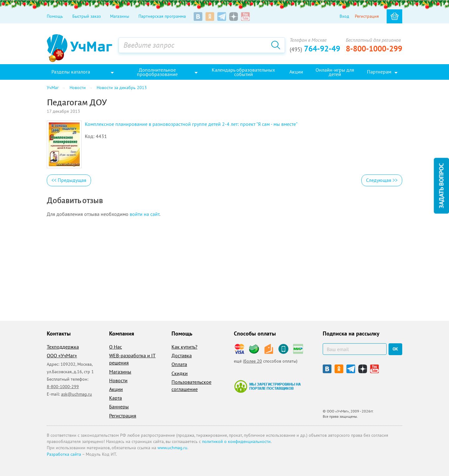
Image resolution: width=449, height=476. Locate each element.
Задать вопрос (441, 186)
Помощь (55, 16)
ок (395, 349)
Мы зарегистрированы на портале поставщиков (267, 386)
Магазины (120, 16)
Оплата (179, 364)
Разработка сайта (64, 454)
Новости (118, 380)
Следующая (382, 180)
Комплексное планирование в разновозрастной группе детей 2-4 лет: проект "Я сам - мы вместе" (191, 124)
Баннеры (119, 407)
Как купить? (184, 347)
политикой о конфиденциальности (236, 441)
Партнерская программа (162, 16)
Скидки (180, 373)
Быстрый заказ (87, 16)
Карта (116, 398)
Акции (116, 389)
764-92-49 (315, 49)
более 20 (253, 361)
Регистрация (367, 16)
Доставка (182, 355)
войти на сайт (145, 214)
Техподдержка (63, 347)
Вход (344, 16)
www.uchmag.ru (172, 448)
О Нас (116, 347)
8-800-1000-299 (374, 49)
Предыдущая (69, 180)
